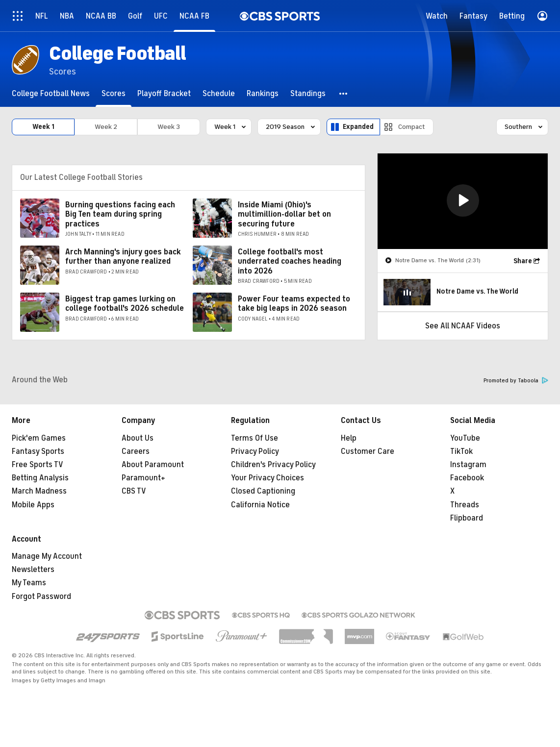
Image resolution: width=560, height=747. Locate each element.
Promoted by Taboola (516, 381)
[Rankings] (263, 93)
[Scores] (114, 93)
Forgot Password (41, 597)
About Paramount (153, 465)
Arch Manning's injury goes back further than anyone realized (123, 257)
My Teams (29, 583)
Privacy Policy (255, 451)
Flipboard (467, 518)
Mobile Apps (33, 505)
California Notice (260, 505)
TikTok (461, 451)
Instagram (468, 465)
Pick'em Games (39, 438)
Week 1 (43, 127)
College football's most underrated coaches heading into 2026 (290, 261)
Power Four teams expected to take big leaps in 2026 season (294, 304)
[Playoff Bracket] (164, 93)
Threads (465, 505)
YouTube (465, 438)
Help (349, 438)
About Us (138, 438)
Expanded (358, 127)
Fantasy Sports (38, 451)
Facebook (467, 478)
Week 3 (169, 127)
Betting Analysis (40, 478)
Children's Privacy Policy (273, 465)
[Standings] (308, 93)
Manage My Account (47, 556)
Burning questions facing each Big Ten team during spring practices (120, 214)
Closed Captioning (263, 491)
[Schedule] (219, 93)
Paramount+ (143, 478)
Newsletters (33, 570)
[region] (463, 201)
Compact (412, 127)
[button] (344, 93)
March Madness (39, 491)
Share (523, 261)
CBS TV (134, 491)
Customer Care (368, 451)
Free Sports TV (38, 465)
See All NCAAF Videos (463, 326)
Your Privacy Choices (267, 478)
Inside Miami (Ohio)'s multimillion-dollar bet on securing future (284, 214)
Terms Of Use (255, 438)
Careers (136, 451)
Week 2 (106, 127)
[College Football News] (51, 93)
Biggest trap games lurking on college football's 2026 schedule (125, 304)
